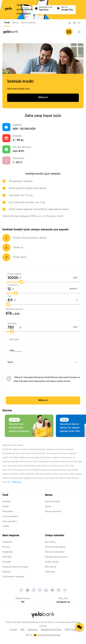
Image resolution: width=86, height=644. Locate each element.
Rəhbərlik (7, 542)
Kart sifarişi (50, 542)
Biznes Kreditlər (53, 502)
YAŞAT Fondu (70, 630)
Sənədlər (7, 562)
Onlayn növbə (52, 562)
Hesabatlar (8, 552)
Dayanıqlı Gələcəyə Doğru (15, 567)
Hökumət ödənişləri (55, 552)
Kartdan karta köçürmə (56, 557)
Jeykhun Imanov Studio (49, 635)
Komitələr (7, 557)
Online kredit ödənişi (55, 547)
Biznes (15, 23)
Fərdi (7, 23)
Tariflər (6, 526)
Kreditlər (7, 502)
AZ (79, 23)
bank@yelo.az (63, 602)
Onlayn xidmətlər (55, 536)
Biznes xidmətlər (53, 512)
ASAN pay (50, 572)
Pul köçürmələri (10, 517)
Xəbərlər (7, 572)
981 (70, 23)
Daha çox (17, 482)
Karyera (6, 547)
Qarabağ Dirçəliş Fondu (51, 630)
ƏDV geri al (51, 567)
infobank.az (33, 630)
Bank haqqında (29, 23)
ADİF (22, 630)
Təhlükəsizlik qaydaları (13, 577)
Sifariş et (43, 400)
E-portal (13, 630)
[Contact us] (79, 627)
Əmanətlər (8, 512)
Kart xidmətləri (10, 522)
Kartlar (6, 507)
